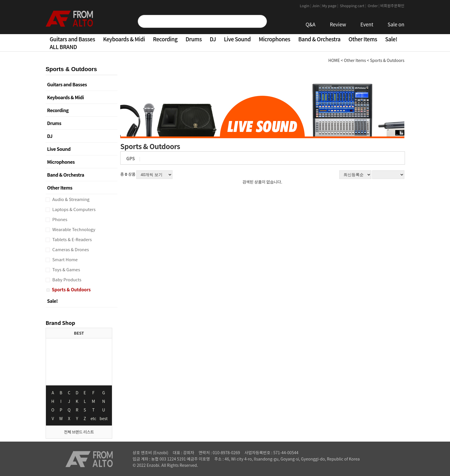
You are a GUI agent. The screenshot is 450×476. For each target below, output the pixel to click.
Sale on (396, 24)
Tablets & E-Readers (72, 239)
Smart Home (65, 259)
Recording (165, 39)
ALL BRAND (63, 47)
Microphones (274, 39)
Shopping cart (353, 6)
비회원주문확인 (392, 6)
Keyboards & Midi (124, 39)
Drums (194, 39)
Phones (59, 219)
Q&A (311, 24)
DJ (213, 39)
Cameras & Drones (70, 249)
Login (306, 6)
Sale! (391, 39)
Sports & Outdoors (71, 289)
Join (317, 6)
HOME (334, 60)
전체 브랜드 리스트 (79, 432)
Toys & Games (66, 269)
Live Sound (237, 39)
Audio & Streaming (70, 199)
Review (338, 24)
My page (331, 6)
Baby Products (66, 279)
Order (374, 6)
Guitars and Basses (72, 39)
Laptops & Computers (73, 209)
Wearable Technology (73, 229)
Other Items (363, 39)
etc (94, 418)
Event (367, 24)
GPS (131, 158)
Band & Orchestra (319, 39)
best (104, 418)
